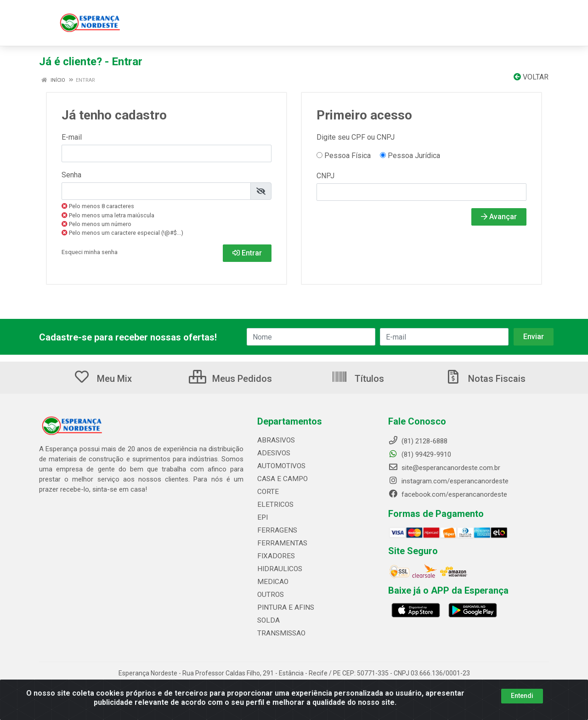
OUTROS (270, 595)
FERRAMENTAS (280, 543)
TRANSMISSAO (280, 633)
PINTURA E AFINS (284, 607)
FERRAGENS (276, 530)
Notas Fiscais (485, 379)
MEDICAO (272, 582)
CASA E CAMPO (282, 479)
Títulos (358, 379)
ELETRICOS (274, 505)
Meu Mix (103, 379)
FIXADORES (275, 556)
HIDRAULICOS (278, 569)
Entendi (522, 696)
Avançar (499, 217)
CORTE (268, 492)
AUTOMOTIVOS (281, 466)
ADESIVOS (273, 453)
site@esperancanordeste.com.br (444, 468)
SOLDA (268, 620)
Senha (71, 175)
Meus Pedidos (230, 379)
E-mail (72, 137)
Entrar (247, 253)
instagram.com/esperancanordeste (448, 481)
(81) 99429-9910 (420, 454)
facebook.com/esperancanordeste (448, 494)
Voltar (531, 77)
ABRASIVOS (276, 440)
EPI (262, 517)
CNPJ (325, 176)
